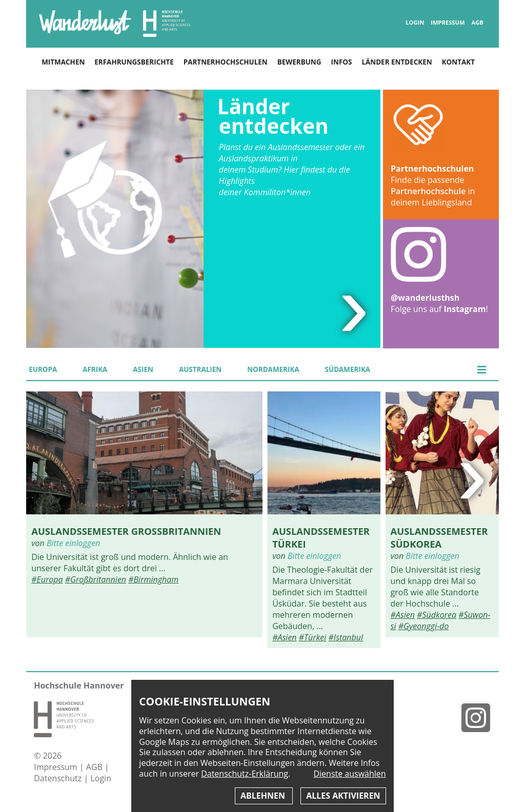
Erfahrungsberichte (134, 62)
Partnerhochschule (428, 191)
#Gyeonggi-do (424, 626)
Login (415, 23)
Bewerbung (299, 62)
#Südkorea (437, 615)
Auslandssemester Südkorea (439, 537)
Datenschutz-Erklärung (245, 774)
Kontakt (458, 62)
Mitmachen (63, 62)
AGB (477, 23)
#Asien (284, 637)
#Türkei (313, 637)
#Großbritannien (96, 579)
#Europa (47, 579)
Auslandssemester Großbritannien (126, 531)
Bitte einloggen (73, 543)
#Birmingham (153, 579)
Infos (342, 62)
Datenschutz (59, 778)
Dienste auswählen (349, 774)
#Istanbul (346, 637)
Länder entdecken (397, 62)
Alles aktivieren (343, 796)
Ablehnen (264, 796)
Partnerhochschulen (226, 62)
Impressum (448, 23)
